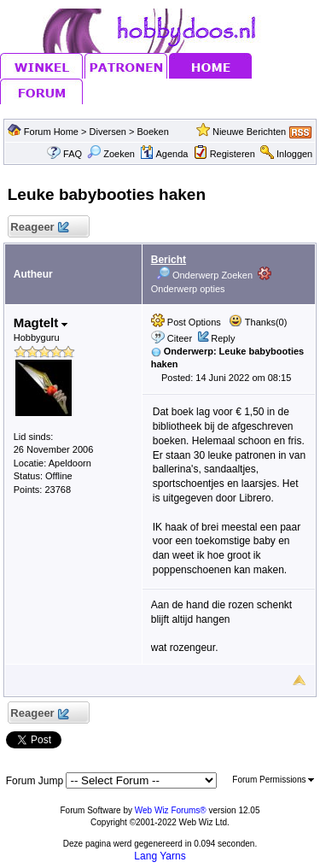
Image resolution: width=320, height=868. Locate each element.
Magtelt (41, 323)
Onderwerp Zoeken (204, 275)
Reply (223, 338)
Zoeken (111, 154)
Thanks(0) (258, 322)
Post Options (186, 322)
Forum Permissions (273, 780)
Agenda (164, 154)
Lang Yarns (160, 856)
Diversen (108, 132)
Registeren (233, 154)
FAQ (73, 154)
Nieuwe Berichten (249, 132)
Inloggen (294, 154)
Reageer (40, 228)
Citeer (180, 338)
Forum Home (51, 132)
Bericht (169, 260)
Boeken (153, 132)
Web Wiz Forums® (171, 810)
